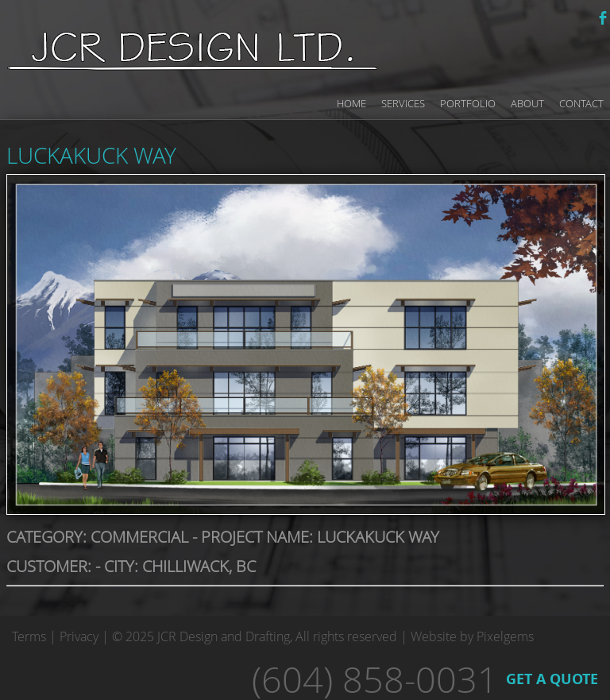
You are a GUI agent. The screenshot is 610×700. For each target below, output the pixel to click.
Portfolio (468, 103)
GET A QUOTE (552, 679)
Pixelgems (505, 636)
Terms (29, 636)
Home (351, 103)
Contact (581, 103)
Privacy (79, 636)
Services (403, 103)
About (527, 103)
